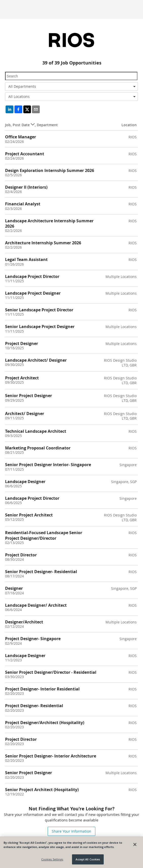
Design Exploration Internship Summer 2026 (50, 170)
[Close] (135, 844)
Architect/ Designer (25, 414)
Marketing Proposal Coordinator (38, 448)
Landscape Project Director (32, 276)
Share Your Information (71, 831)
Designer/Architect (24, 622)
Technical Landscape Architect (36, 431)
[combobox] (71, 86)
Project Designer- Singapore (33, 639)
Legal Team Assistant (26, 259)
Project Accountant (25, 154)
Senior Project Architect (29, 515)
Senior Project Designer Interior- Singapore (48, 465)
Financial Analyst (23, 204)
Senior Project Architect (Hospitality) (42, 790)
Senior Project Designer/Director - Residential (51, 672)
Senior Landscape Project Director (39, 310)
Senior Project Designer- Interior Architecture (51, 756)
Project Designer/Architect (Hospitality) (45, 723)
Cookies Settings (52, 859)
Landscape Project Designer (33, 293)
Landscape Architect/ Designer (36, 360)
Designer (14, 588)
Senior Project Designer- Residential (41, 572)
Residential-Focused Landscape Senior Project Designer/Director (44, 535)
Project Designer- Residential (34, 706)
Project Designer (22, 343)
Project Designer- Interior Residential (42, 689)
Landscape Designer (25, 482)
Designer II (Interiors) (26, 187)
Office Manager (21, 137)
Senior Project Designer (29, 396)
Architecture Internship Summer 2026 (43, 243)
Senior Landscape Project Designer (40, 327)
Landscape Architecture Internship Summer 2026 (49, 223)
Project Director (21, 555)
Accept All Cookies (88, 859)
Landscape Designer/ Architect (36, 605)
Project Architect (22, 378)
